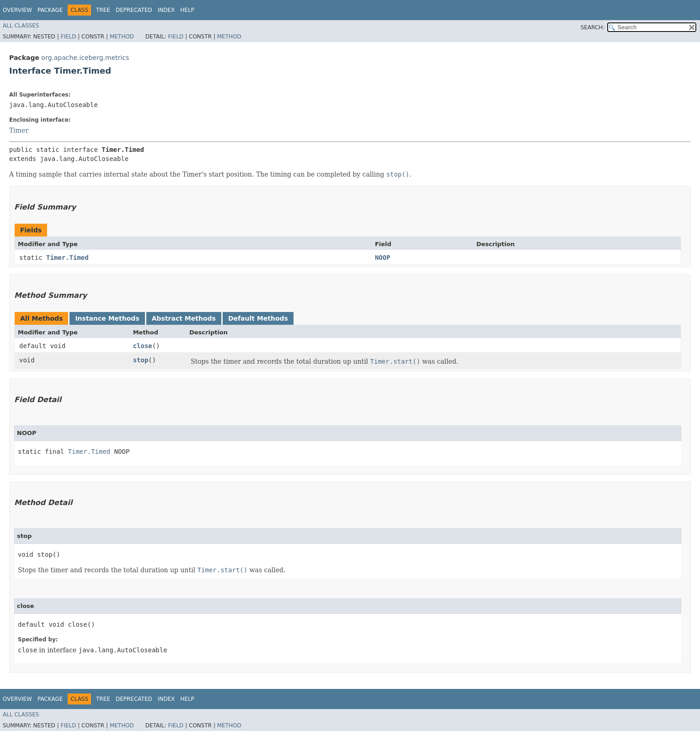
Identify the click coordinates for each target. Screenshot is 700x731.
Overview (17, 10)
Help (187, 10)
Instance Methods (107, 318)
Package (50, 10)
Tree (103, 10)
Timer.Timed (67, 258)
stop (141, 360)
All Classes (21, 26)
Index (166, 10)
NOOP (383, 258)
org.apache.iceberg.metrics (85, 58)
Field (68, 37)
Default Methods (258, 318)
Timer (19, 130)
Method (122, 37)
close (143, 346)
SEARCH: (593, 27)
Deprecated (134, 10)
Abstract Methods (184, 318)
